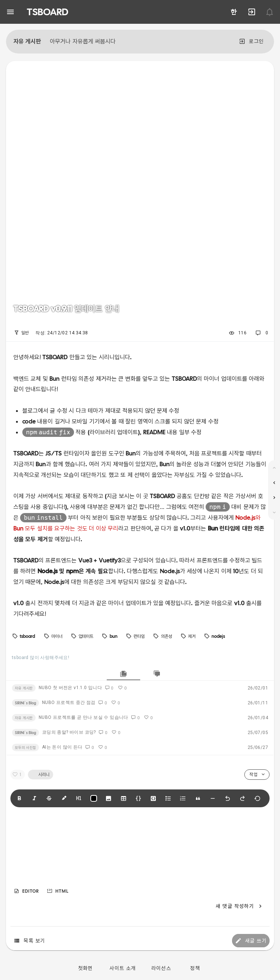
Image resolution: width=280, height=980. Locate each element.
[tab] (123, 674)
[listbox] (140, 333)
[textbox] (140, 849)
